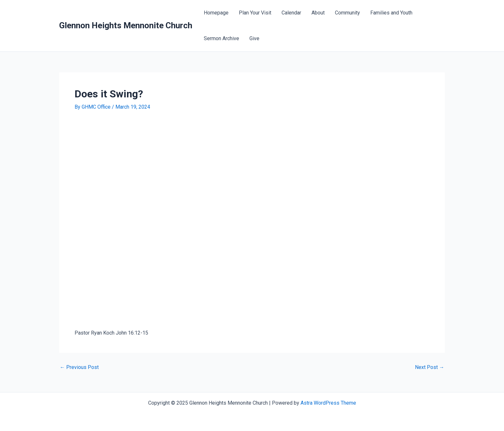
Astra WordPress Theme (328, 403)
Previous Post (79, 367)
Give (254, 38)
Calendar (291, 13)
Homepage (216, 13)
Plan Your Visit (255, 13)
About (318, 13)
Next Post (430, 367)
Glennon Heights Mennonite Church (126, 25)
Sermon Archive (221, 38)
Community (347, 13)
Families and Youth (391, 13)
